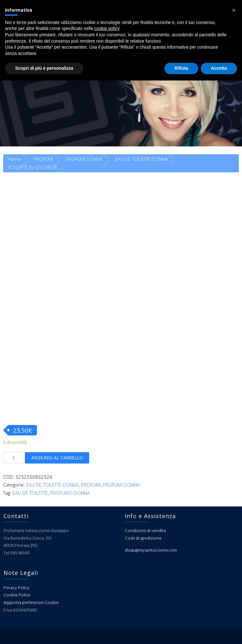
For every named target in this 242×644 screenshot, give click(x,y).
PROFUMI (43, 159)
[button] (234, 10)
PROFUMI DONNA (84, 159)
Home (14, 159)
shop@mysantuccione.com (151, 550)
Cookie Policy (17, 595)
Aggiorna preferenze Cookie (31, 603)
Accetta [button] (219, 68)
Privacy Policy (17, 588)
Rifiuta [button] (181, 68)
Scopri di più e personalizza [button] (44, 68)
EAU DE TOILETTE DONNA (141, 159)
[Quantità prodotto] (13, 458)
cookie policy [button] (107, 28)
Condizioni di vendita (145, 531)
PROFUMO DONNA (70, 493)
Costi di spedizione (143, 538)
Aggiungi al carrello (57, 458)
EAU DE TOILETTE (30, 493)
